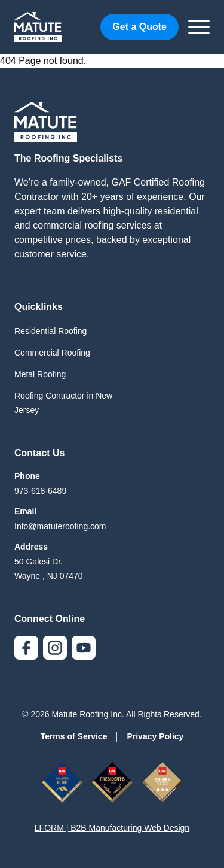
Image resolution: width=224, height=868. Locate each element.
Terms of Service (74, 736)
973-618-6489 (40, 491)
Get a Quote (139, 27)
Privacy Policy (155, 736)
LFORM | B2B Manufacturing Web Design (112, 828)
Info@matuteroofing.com (60, 526)
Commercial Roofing (52, 353)
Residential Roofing (50, 331)
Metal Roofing (40, 374)
